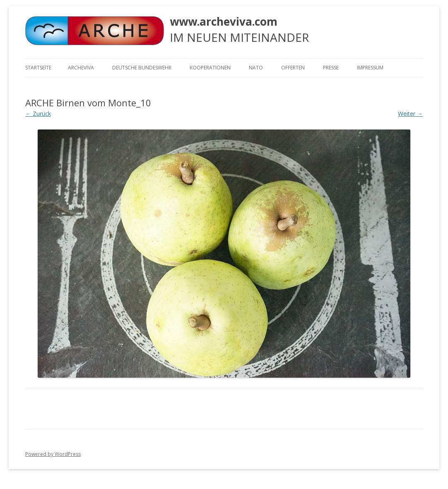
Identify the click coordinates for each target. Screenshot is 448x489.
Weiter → (410, 114)
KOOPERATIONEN (210, 68)
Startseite (38, 68)
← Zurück (38, 114)
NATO (256, 68)
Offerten (293, 68)
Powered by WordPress (53, 454)
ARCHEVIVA (81, 68)
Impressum (370, 68)
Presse (331, 68)
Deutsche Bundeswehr (142, 68)
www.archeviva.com (224, 22)
